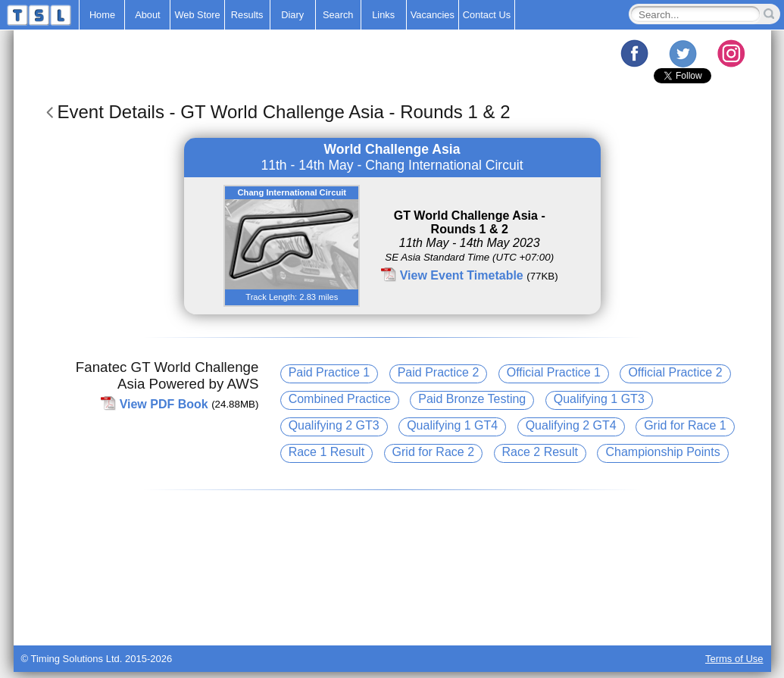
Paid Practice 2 (439, 372)
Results (247, 15)
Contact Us (487, 15)
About (147, 15)
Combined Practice (340, 399)
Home (102, 15)
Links (383, 15)
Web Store (197, 15)
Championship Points (662, 452)
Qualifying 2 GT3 (334, 425)
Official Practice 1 (554, 372)
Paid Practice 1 (330, 372)
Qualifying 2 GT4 (571, 425)
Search (338, 15)
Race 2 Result (540, 452)
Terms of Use (734, 659)
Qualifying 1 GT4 (452, 425)
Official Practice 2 (675, 372)
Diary (292, 15)
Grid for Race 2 (433, 452)
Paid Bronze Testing (472, 399)
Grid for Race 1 (685, 425)
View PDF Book (164, 403)
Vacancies (433, 15)
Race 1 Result (327, 452)
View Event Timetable (462, 275)
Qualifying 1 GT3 (599, 399)
